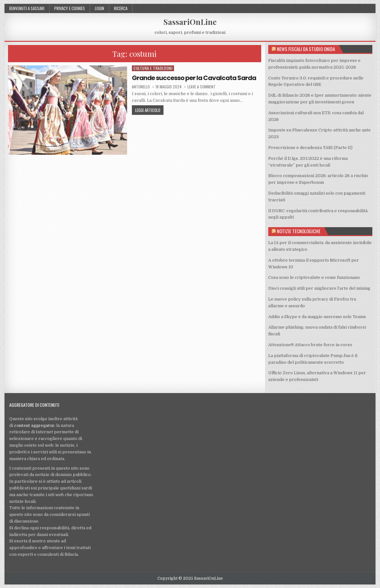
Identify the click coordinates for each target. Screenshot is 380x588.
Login (99, 8)
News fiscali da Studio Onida (306, 49)
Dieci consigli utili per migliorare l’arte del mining (319, 288)
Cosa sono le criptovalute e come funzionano (314, 277)
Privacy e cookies (70, 8)
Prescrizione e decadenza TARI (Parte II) (310, 148)
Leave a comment (201, 87)
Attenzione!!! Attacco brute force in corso (310, 345)
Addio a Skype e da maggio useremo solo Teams (317, 317)
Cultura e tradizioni (153, 68)
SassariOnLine (190, 22)
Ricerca (121, 8)
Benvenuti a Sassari (27, 8)
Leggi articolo (148, 110)
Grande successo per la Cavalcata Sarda (194, 78)
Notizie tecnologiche (299, 231)
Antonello (141, 87)
